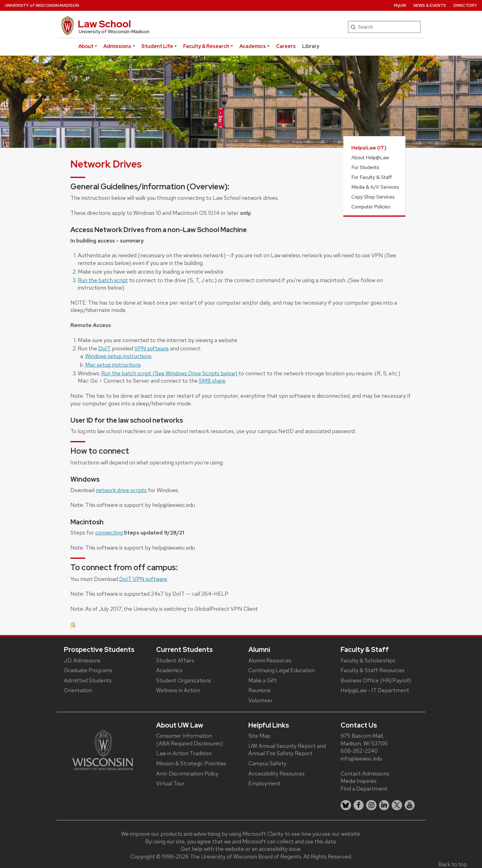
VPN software (152, 348)
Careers (286, 46)
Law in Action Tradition (184, 753)
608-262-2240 (359, 751)
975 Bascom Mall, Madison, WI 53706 (364, 740)
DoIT (105, 348)
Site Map (259, 736)
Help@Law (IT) (369, 148)
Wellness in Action (178, 690)
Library (311, 46)
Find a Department (364, 789)
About (86, 46)
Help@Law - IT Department (375, 690)
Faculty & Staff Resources (373, 670)
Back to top (453, 864)
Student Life (157, 46)
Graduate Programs (88, 670)
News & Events (430, 5)
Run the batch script (103, 280)
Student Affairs (175, 660)
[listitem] (346, 805)
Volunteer (261, 700)
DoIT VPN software (143, 579)
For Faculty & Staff (372, 177)
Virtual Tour (170, 783)
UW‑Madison (42, 5)
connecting (109, 533)
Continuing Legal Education (282, 670)
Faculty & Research (206, 46)
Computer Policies (371, 207)
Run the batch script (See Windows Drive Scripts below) (169, 373)
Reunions (259, 690)
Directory (465, 5)
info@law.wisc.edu (361, 758)
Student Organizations (184, 680)
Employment (265, 783)
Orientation (78, 690)
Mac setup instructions (113, 365)
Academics (253, 46)
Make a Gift (263, 680)
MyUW (400, 5)
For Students (365, 167)
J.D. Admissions (82, 660)
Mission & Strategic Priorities (191, 763)
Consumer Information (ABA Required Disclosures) (190, 740)
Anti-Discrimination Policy (187, 773)
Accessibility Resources (277, 773)
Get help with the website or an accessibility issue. (241, 849)
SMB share (212, 381)
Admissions (117, 46)
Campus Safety (267, 763)
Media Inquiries (359, 781)
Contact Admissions (365, 773)
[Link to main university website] (103, 750)
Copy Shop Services (373, 197)
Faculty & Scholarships (368, 660)
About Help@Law (370, 158)
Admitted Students (88, 680)
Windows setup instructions (118, 356)
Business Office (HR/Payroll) (376, 680)
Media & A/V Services (375, 187)
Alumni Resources (270, 660)
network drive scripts (121, 490)
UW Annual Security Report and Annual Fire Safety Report (287, 750)
